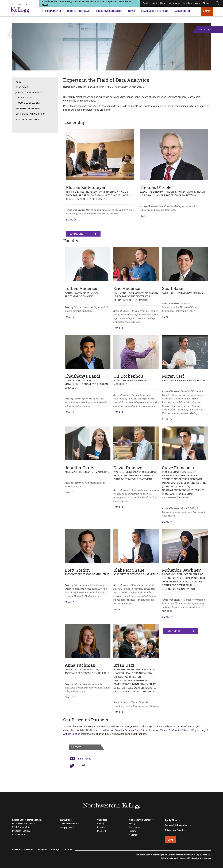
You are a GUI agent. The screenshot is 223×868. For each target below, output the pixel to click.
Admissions (182, 11)
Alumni (163, 3)
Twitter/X (55, 850)
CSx (162, 730)
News (132, 11)
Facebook (29, 850)
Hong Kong (134, 827)
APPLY (207, 11)
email (70, 220)
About (19, 82)
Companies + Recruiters (180, 3)
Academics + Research (155, 11)
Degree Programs (79, 11)
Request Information (178, 825)
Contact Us (204, 30)
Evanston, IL (103, 827)
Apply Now (172, 820)
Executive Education (109, 11)
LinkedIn (16, 850)
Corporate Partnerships (30, 114)
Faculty (146, 3)
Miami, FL (102, 831)
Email (143, 216)
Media (197, 3)
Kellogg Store (67, 828)
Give (171, 840)
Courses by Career (29, 103)
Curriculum (25, 97)
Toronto (133, 831)
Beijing (132, 824)
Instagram (42, 850)
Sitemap (207, 858)
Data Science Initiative (147, 730)
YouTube (68, 850)
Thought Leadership (28, 108)
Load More (76, 234)
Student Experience (27, 119)
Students (207, 3)
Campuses (102, 820)
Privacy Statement (169, 858)
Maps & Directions (69, 824)
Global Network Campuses (141, 820)
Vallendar (134, 835)
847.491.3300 (19, 835)
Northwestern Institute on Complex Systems (110, 730)
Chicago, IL (102, 824)
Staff (155, 3)
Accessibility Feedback (191, 858)
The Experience (52, 11)
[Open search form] (217, 3)
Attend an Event (175, 830)
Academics (22, 87)
